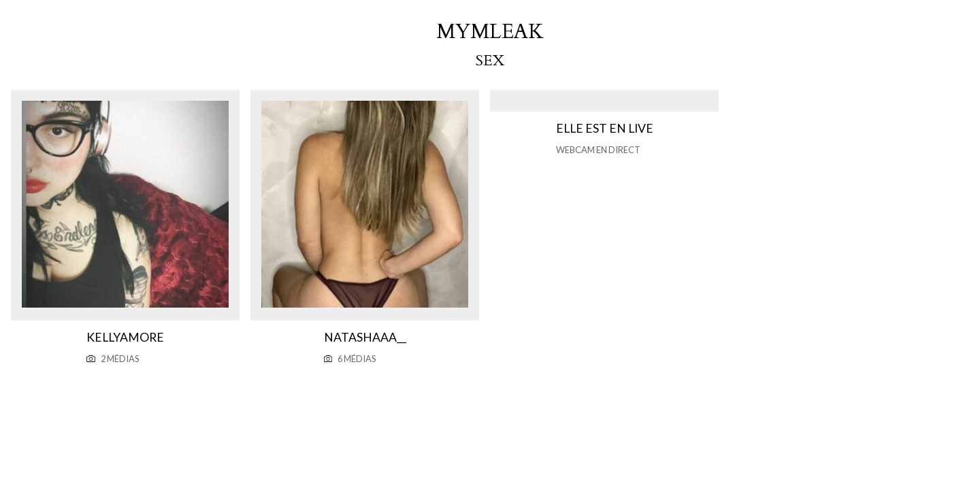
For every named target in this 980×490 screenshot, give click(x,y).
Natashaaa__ (365, 337)
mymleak (490, 32)
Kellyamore (125, 337)
